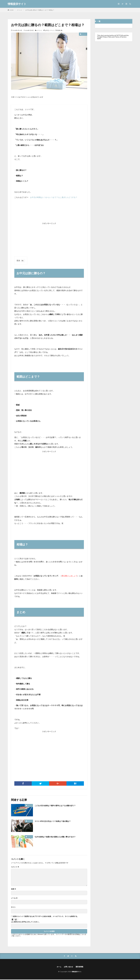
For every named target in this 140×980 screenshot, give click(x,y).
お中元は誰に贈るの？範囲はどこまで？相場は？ (40, 10)
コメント (15, 867)
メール (14, 898)
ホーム (58, 967)
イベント (19, 10)
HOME (12, 10)
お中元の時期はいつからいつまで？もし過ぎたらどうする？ (54, 197)
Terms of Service (121, 37)
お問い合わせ (68, 967)
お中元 (47, 30)
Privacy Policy (107, 37)
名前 (14, 889)
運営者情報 (80, 967)
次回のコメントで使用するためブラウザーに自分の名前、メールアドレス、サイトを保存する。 (46, 916)
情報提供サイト (17, 4)
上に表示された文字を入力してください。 (26, 922)
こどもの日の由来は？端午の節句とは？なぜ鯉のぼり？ (59, 805)
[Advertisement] (49, 239)
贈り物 (60, 30)
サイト (13, 907)
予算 (56, 30)
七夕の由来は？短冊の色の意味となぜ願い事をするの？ (59, 837)
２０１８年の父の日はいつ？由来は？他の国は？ (56, 821)
